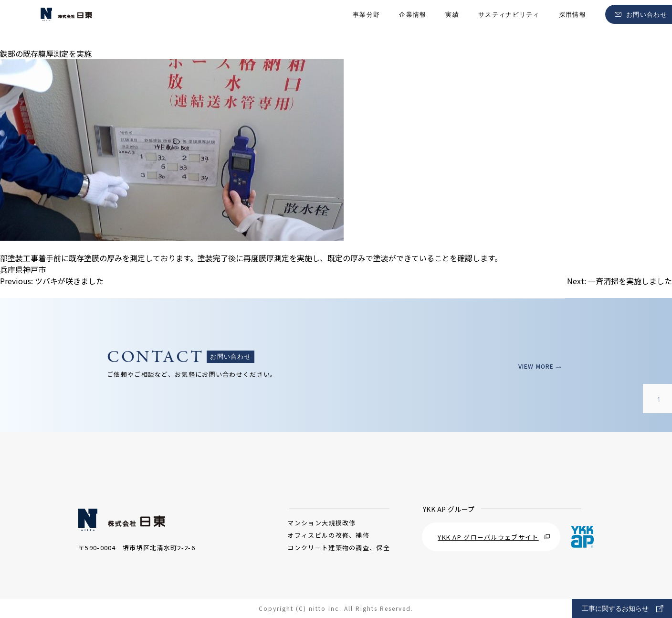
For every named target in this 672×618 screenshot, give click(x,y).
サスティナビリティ (509, 24)
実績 (452, 24)
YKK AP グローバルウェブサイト (494, 537)
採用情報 (572, 24)
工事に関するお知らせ (623, 609)
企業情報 (413, 24)
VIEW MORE (537, 366)
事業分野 (366, 24)
